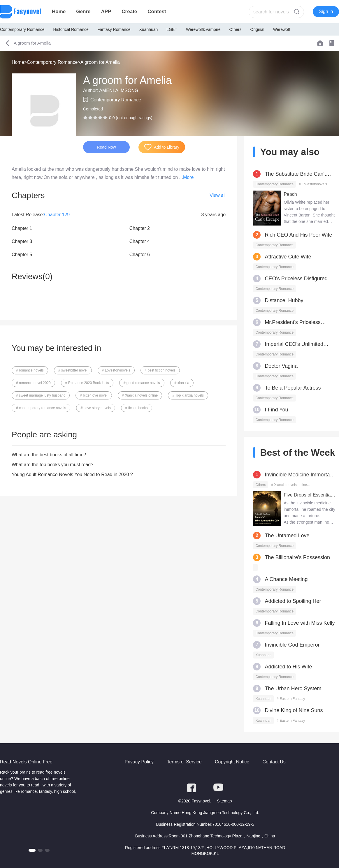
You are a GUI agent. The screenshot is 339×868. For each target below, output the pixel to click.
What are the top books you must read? (52, 465)
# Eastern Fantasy (291, 699)
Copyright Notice (232, 762)
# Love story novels (95, 408)
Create (129, 12)
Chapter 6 (140, 255)
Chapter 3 (22, 241)
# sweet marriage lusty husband (41, 395)
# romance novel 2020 (33, 383)
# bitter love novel (94, 395)
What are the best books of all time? (49, 455)
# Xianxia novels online (140, 395)
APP (106, 12)
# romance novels (30, 370)
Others (235, 29)
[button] (32, 850)
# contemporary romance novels (41, 408)
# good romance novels (142, 383)
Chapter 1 (22, 228)
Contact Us (274, 762)
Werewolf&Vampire (203, 29)
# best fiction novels (160, 370)
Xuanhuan (149, 29)
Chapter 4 (140, 241)
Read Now (106, 147)
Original (257, 29)
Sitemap (224, 801)
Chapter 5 (22, 255)
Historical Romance (71, 29)
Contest (157, 12)
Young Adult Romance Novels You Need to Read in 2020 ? (72, 475)
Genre (83, 12)
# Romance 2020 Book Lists (87, 383)
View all (218, 195)
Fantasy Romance (114, 29)
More (188, 177)
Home (59, 12)
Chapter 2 (140, 228)
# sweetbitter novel (73, 370)
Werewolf (282, 29)
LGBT (172, 29)
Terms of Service (184, 762)
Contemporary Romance (22, 29)
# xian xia (182, 383)
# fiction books (137, 408)
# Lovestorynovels (116, 370)
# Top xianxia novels (188, 395)
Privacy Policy (139, 762)
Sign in (326, 12)
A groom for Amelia (100, 62)
